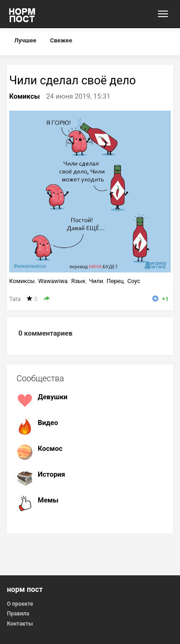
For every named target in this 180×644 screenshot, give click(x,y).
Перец (115, 281)
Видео (48, 423)
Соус (134, 281)
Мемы (48, 500)
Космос (50, 449)
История (52, 474)
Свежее (61, 40)
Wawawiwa (53, 281)
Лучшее (25, 40)
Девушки (53, 397)
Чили (96, 281)
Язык (78, 281)
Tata (15, 299)
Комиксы (24, 96)
